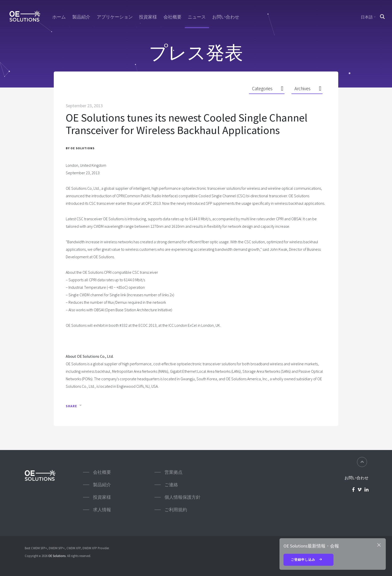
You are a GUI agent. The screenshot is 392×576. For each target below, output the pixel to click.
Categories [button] (262, 89)
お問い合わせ (226, 17)
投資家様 (148, 17)
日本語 (367, 17)
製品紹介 (81, 17)
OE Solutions (57, 556)
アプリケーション (115, 17)
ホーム (59, 17)
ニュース (197, 17)
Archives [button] (302, 89)
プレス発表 (196, 53)
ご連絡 (171, 485)
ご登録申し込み (308, 560)
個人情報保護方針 (182, 497)
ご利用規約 (176, 510)
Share (71, 406)
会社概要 (172, 17)
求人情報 (102, 510)
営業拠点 (173, 472)
